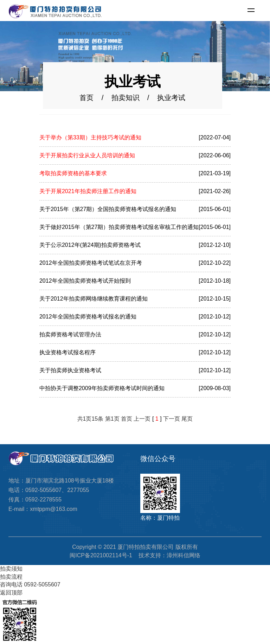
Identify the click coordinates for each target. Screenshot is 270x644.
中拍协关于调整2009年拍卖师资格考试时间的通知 (102, 388)
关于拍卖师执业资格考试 (70, 370)
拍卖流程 (11, 577)
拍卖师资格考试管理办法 (70, 334)
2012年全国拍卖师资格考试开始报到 (85, 281)
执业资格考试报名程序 (67, 352)
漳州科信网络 (184, 555)
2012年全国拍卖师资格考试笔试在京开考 (91, 263)
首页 (86, 98)
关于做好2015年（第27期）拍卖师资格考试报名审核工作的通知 (119, 227)
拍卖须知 (11, 569)
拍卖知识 (126, 98)
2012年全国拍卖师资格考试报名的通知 (88, 317)
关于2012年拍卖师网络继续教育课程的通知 (94, 299)
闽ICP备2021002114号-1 (101, 555)
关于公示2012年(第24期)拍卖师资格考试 (90, 245)
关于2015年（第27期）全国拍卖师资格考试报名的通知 (108, 209)
